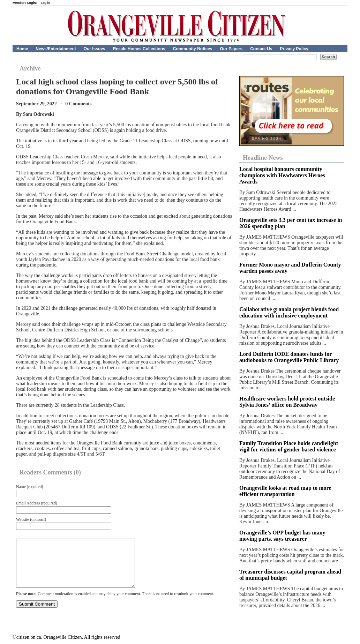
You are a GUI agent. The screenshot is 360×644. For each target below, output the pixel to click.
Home (22, 49)
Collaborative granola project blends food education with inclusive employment (289, 312)
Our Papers (231, 49)
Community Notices (193, 49)
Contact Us (261, 49)
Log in (46, 3)
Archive (30, 68)
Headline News (263, 158)
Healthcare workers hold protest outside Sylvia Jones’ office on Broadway (287, 402)
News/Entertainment (56, 49)
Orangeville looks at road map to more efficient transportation (285, 491)
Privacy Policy (294, 49)
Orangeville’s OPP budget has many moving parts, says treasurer (282, 536)
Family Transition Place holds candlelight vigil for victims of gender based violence (289, 446)
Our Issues (95, 49)
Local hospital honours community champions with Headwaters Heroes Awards (282, 175)
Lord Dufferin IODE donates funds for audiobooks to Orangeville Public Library (289, 357)
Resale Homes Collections (139, 49)
